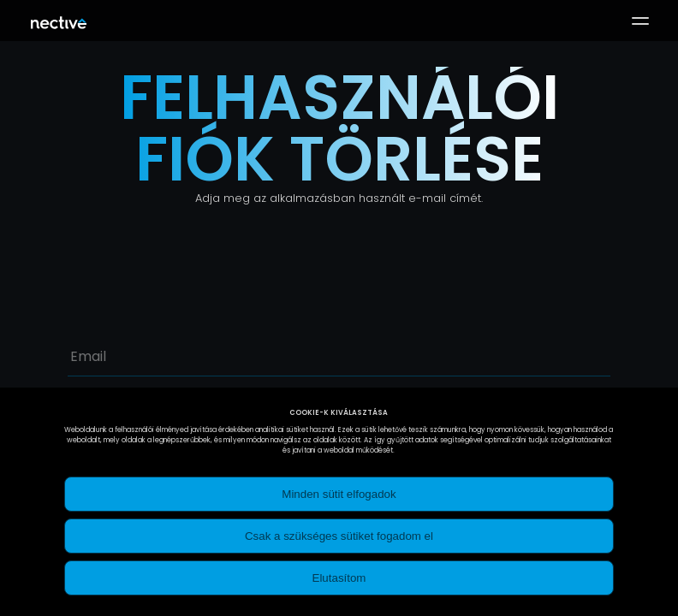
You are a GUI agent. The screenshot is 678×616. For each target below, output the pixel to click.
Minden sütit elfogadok (339, 494)
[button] (640, 21)
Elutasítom (339, 578)
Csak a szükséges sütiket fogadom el (339, 536)
